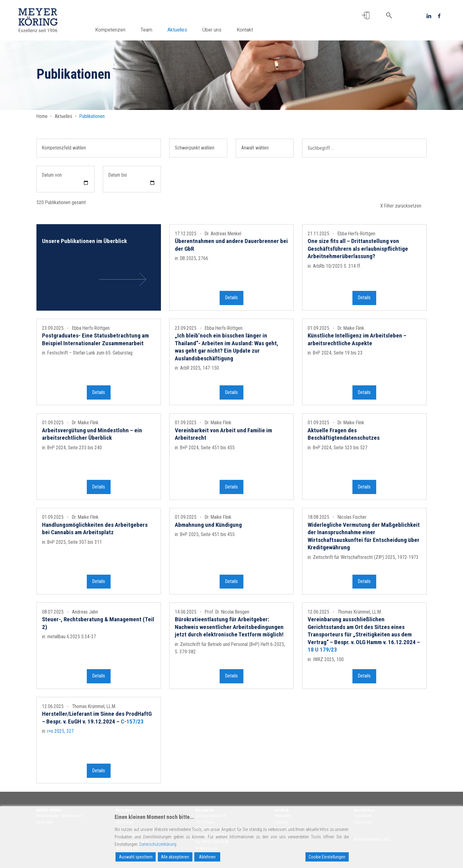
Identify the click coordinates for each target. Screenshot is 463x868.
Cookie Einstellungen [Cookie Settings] (327, 857)
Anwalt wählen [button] (255, 148)
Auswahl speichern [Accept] (136, 857)
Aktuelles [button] (177, 30)
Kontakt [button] (245, 30)
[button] (366, 16)
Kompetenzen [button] (110, 30)
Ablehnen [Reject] (207, 857)
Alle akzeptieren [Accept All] (175, 857)
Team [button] (146, 30)
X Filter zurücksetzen (401, 206)
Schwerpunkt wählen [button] (195, 148)
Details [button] (232, 301)
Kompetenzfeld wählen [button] (64, 148)
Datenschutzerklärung (158, 844)
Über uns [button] (212, 30)
